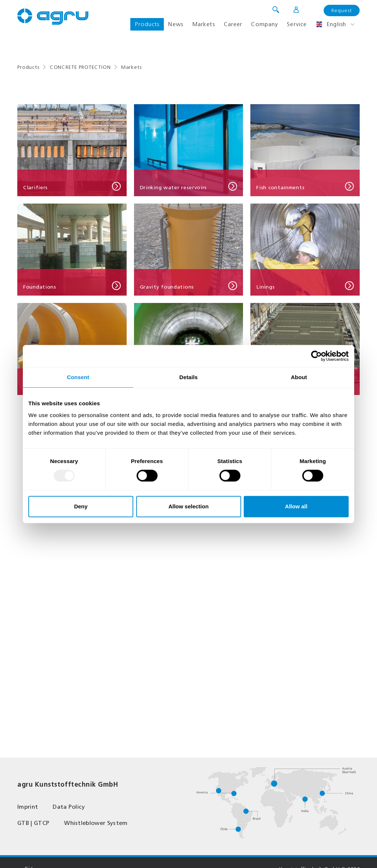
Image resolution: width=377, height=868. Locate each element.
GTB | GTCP (33, 823)
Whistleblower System (96, 823)
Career (233, 24)
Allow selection (188, 506)
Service (297, 24)
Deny (81, 506)
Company (265, 24)
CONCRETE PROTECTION (80, 67)
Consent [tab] (78, 377)
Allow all (296, 506)
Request (342, 10)
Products (147, 24)
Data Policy (69, 807)
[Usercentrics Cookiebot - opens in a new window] (316, 356)
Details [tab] (188, 377)
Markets (204, 24)
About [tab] (299, 377)
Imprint (28, 807)
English (331, 24)
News (176, 24)
